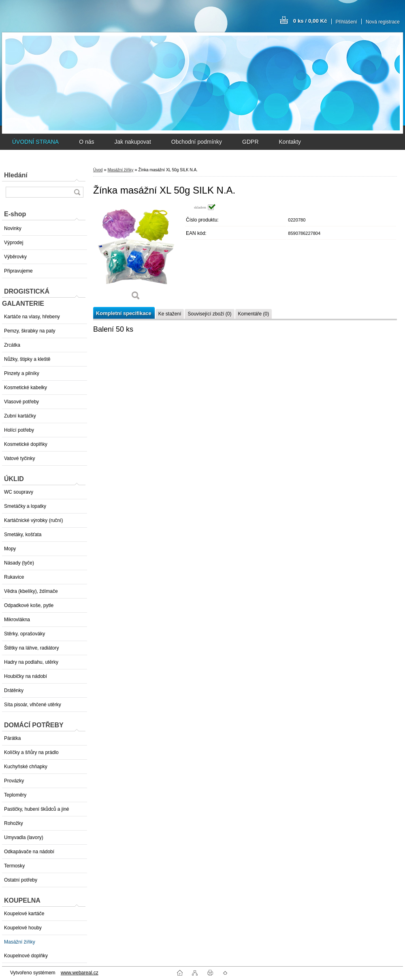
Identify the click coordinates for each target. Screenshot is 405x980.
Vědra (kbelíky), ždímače (31, 591)
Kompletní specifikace (124, 313)
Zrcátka (12, 345)
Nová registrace (383, 22)
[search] (77, 192)
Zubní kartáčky (20, 416)
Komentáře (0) (254, 314)
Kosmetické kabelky (26, 388)
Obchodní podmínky (197, 142)
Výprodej (14, 243)
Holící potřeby (19, 430)
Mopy (10, 549)
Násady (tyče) (19, 563)
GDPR (250, 142)
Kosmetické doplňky (26, 444)
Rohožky (14, 823)
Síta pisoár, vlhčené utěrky (33, 705)
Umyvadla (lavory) (24, 837)
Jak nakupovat (132, 142)
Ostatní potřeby (21, 880)
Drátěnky (14, 690)
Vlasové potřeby (21, 402)
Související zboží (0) (209, 314)
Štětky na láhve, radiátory (31, 648)
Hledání (16, 175)
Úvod (98, 170)
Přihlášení (346, 22)
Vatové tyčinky (19, 458)
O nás (86, 142)
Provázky (14, 781)
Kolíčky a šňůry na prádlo (31, 752)
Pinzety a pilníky (22, 373)
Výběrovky (15, 257)
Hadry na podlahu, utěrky (31, 662)
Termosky (14, 866)
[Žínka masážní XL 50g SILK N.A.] (136, 255)
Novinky (13, 228)
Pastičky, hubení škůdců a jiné (37, 809)
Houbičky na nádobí (26, 676)
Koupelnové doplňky (26, 956)
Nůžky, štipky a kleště (27, 359)
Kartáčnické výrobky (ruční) (33, 520)
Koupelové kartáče (24, 914)
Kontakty (290, 142)
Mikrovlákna (17, 620)
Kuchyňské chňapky (26, 767)
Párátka (12, 738)
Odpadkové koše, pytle (29, 605)
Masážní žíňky (20, 942)
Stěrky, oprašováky (25, 634)
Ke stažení (170, 314)
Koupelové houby (23, 928)
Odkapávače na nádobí (29, 852)
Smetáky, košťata (23, 535)
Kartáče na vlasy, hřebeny (32, 317)
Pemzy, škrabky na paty (30, 331)
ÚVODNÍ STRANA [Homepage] (35, 142)
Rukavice (14, 577)
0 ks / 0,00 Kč (310, 21)
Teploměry (15, 795)
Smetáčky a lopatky (25, 506)
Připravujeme (18, 271)
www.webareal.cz (80, 973)
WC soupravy (19, 492)
